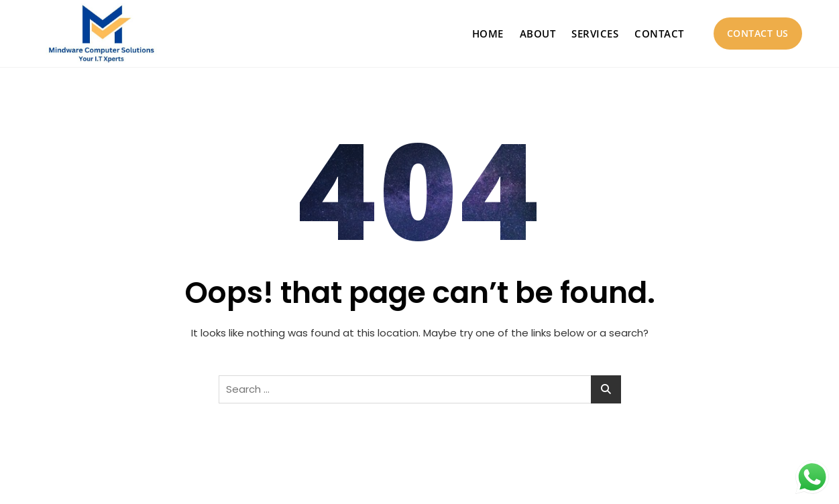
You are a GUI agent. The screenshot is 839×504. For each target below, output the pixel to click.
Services (595, 34)
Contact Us (758, 33)
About (538, 34)
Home (488, 34)
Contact (659, 34)
